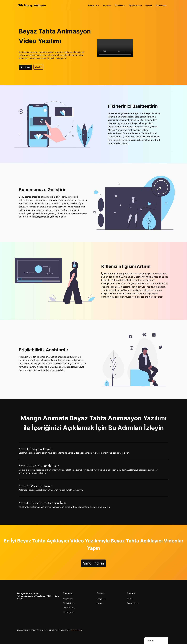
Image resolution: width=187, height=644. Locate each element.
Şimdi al (38, 67)
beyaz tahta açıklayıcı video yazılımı (135, 123)
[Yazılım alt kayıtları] (111, 5)
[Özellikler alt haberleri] (125, 5)
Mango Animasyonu (28, 593)
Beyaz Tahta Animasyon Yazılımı (132, 133)
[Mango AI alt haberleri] (99, 5)
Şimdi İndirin (25, 67)
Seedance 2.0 (76, 630)
